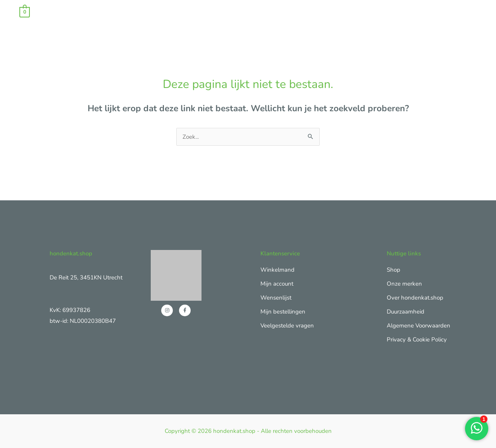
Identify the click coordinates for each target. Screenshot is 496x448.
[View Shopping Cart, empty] (25, 12)
